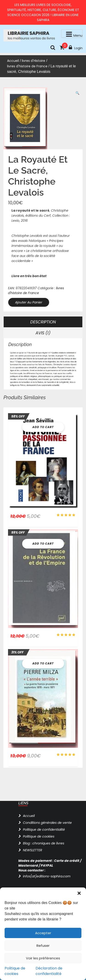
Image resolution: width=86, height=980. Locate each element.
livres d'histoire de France (27, 66)
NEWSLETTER (33, 850)
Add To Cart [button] (43, 427)
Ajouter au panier (29, 302)
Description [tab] (43, 322)
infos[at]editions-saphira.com (47, 876)
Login (76, 48)
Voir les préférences (43, 958)
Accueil (13, 61)
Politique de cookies (15, 971)
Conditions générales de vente (47, 823)
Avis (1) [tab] (43, 333)
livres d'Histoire (33, 61)
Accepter (43, 933)
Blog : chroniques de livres (44, 843)
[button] (79, 893)
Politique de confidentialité (44, 830)
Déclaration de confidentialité (49, 971)
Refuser (43, 946)
